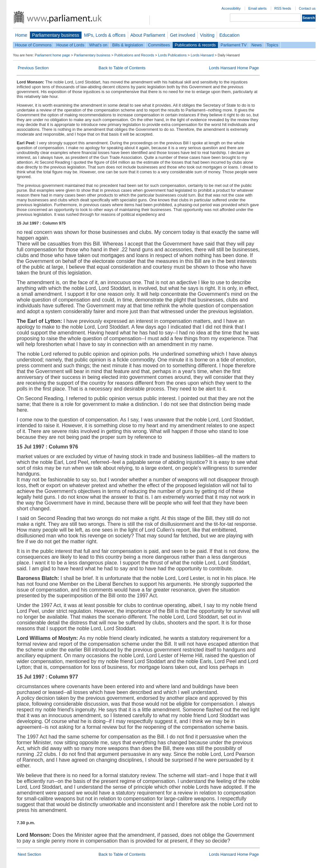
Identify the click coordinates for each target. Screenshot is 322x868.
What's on (98, 45)
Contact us (307, 8)
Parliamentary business (56, 35)
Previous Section (33, 68)
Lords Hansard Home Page (234, 68)
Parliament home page (52, 55)
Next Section (29, 854)
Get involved (183, 35)
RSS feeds (283, 8)
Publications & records (195, 45)
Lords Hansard (202, 55)
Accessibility (231, 8)
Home (21, 35)
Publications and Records (134, 55)
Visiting (207, 35)
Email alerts (257, 8)
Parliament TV (234, 45)
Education (229, 35)
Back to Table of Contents (122, 68)
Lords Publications (172, 55)
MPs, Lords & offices (105, 35)
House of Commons (33, 45)
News (257, 45)
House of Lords (70, 45)
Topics (272, 45)
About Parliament (148, 35)
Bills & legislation (128, 45)
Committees (159, 45)
